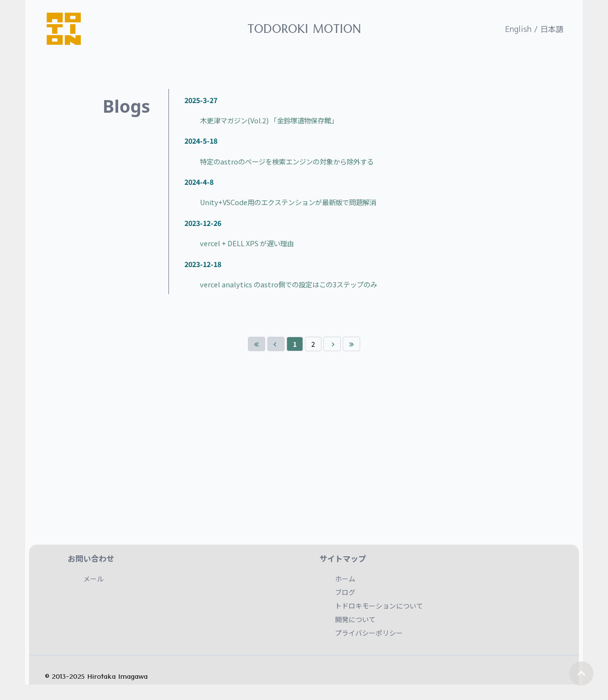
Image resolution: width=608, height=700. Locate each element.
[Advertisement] (304, 462)
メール (93, 579)
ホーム (345, 579)
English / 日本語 (534, 29)
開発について (355, 619)
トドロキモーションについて (379, 606)
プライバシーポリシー (369, 633)
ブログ (345, 592)
